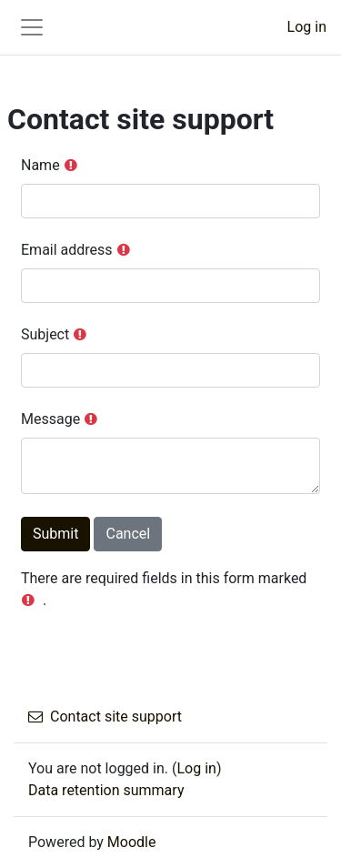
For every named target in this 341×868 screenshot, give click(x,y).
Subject (45, 334)
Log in (307, 27)
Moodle (132, 842)
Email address (67, 250)
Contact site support (105, 717)
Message (50, 419)
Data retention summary (106, 790)
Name (40, 165)
